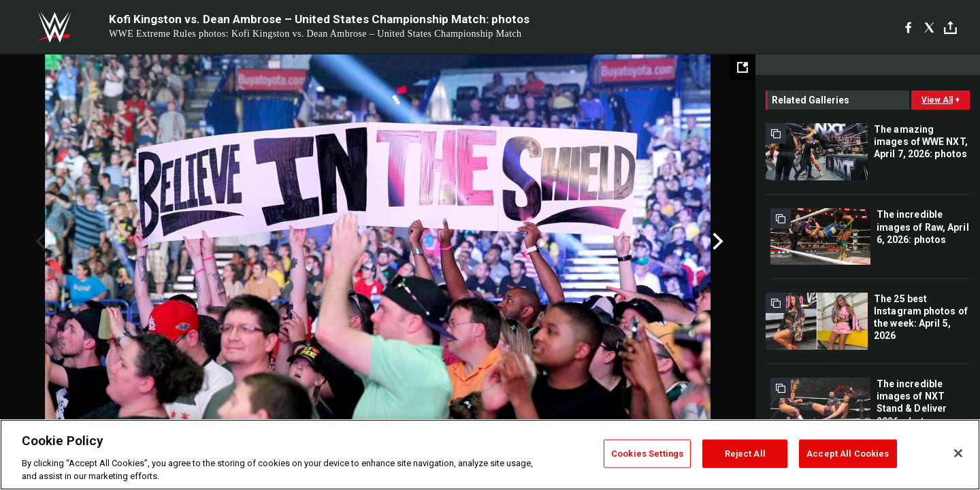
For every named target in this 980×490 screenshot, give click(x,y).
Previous (39, 242)
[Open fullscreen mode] (742, 67)
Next (716, 242)
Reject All (745, 454)
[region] (490, 455)
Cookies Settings (647, 454)
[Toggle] (950, 28)
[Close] (958, 453)
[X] (929, 27)
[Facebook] (908, 27)
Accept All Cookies (848, 454)
